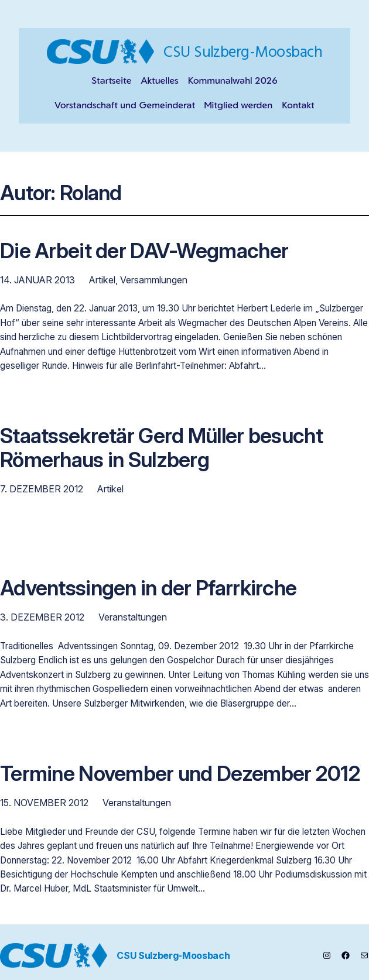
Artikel (102, 280)
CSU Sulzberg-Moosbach (243, 51)
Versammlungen (154, 280)
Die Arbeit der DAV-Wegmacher (144, 251)
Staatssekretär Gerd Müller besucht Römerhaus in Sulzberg (161, 448)
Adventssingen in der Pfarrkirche (148, 589)
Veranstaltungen (133, 617)
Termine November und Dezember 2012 (180, 774)
